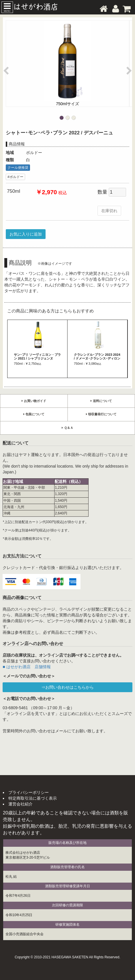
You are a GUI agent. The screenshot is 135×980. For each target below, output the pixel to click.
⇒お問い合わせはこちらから (67, 687)
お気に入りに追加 (26, 234)
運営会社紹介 (20, 804)
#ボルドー (15, 177)
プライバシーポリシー (29, 792)
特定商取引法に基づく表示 (33, 798)
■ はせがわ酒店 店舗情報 (27, 667)
